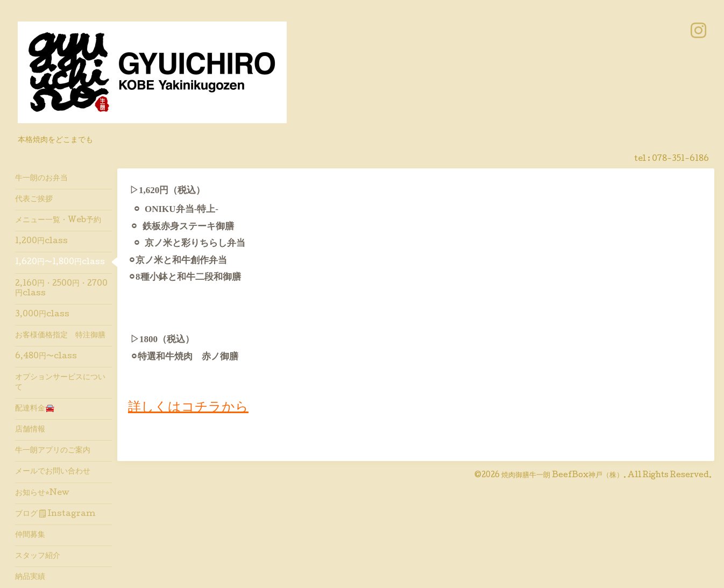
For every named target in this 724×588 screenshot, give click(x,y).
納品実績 (30, 577)
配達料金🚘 (35, 409)
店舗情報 (30, 430)
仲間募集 (30, 535)
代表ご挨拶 (34, 200)
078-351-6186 (680, 159)
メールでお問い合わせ (53, 472)
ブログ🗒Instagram (55, 514)
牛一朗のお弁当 (41, 179)
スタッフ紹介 (38, 556)
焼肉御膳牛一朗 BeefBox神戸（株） (562, 476)
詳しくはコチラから (188, 408)
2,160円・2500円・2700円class (61, 289)
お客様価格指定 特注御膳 (60, 336)
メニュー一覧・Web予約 (58, 221)
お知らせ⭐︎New (42, 493)
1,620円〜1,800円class (60, 263)
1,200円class (41, 242)
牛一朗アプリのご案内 (53, 451)
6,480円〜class (46, 357)
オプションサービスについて (60, 382)
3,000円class (42, 315)
